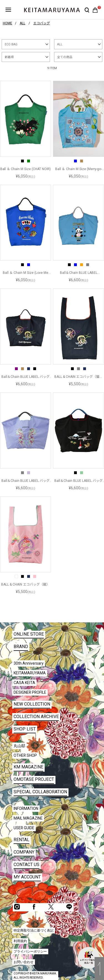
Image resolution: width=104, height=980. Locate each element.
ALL (60, 44)
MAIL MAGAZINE (28, 818)
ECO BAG (11, 44)
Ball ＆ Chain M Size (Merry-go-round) (79, 169)
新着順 (9, 57)
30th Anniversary (29, 663)
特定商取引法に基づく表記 (34, 930)
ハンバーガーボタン (8, 10)
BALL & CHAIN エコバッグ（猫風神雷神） (79, 377)
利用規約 (20, 941)
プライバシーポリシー (30, 952)
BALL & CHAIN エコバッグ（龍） (25, 584)
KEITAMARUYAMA (30, 673)
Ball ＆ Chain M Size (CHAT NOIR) (26, 169)
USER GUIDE (24, 828)
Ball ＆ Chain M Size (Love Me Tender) (26, 273)
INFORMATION (26, 809)
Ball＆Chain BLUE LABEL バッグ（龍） (26, 481)
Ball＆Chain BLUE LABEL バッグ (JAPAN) (78, 481)
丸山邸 (19, 746)
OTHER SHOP (25, 755)
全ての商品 (65, 57)
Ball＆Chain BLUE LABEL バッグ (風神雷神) (26, 377)
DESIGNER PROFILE (30, 692)
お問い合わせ (24, 962)
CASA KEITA (24, 683)
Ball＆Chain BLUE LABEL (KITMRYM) (79, 273)
